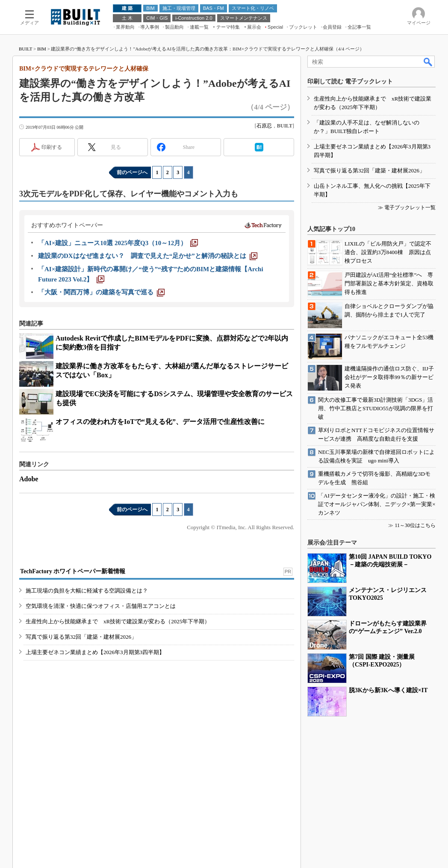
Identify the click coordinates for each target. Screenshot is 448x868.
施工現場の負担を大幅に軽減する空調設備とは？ (87, 591)
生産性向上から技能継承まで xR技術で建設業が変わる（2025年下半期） (118, 621)
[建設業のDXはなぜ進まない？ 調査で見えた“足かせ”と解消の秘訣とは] (148, 256)
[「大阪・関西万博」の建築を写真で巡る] (101, 292)
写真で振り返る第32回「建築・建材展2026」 (81, 637)
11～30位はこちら (415, 525)
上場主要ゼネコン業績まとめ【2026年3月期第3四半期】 (95, 652)
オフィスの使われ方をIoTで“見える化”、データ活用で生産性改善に (160, 422)
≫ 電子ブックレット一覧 (407, 207)
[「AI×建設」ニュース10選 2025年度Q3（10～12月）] (118, 243)
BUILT (25, 49)
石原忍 (264, 126)
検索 (428, 62)
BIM (42, 49)
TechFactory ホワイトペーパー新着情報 (73, 571)
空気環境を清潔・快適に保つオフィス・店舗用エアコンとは (101, 606)
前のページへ (132, 172)
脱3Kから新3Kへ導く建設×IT (388, 690)
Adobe (29, 479)
